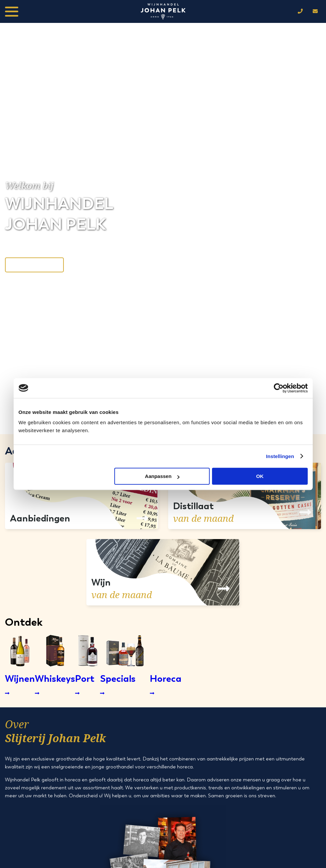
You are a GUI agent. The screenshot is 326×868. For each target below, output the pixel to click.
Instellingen (280, 456)
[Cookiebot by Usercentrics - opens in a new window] (279, 388)
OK (260, 476)
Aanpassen (162, 476)
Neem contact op (34, 265)
